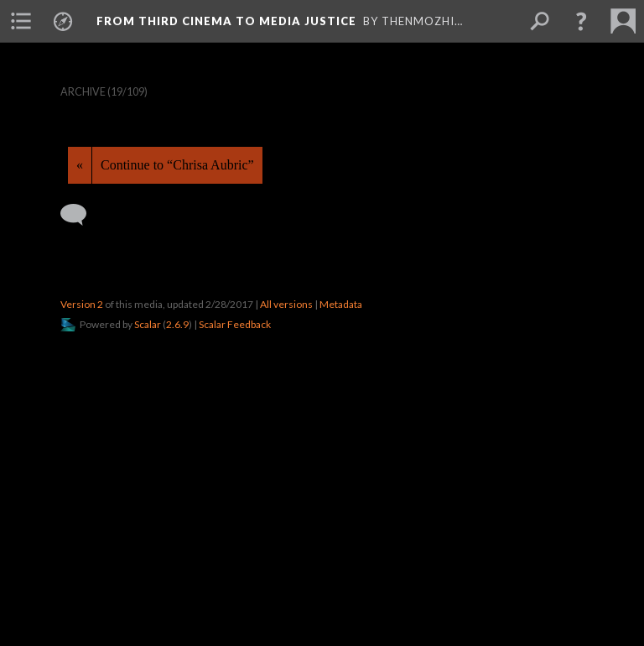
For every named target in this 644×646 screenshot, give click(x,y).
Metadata (341, 304)
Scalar (148, 324)
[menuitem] (21, 21)
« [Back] (80, 165)
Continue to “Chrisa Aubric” (177, 165)
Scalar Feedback (235, 324)
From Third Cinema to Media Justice (226, 21)
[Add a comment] (81, 215)
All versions (286, 304)
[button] (581, 21)
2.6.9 (177, 324)
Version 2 (82, 304)
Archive (83, 92)
